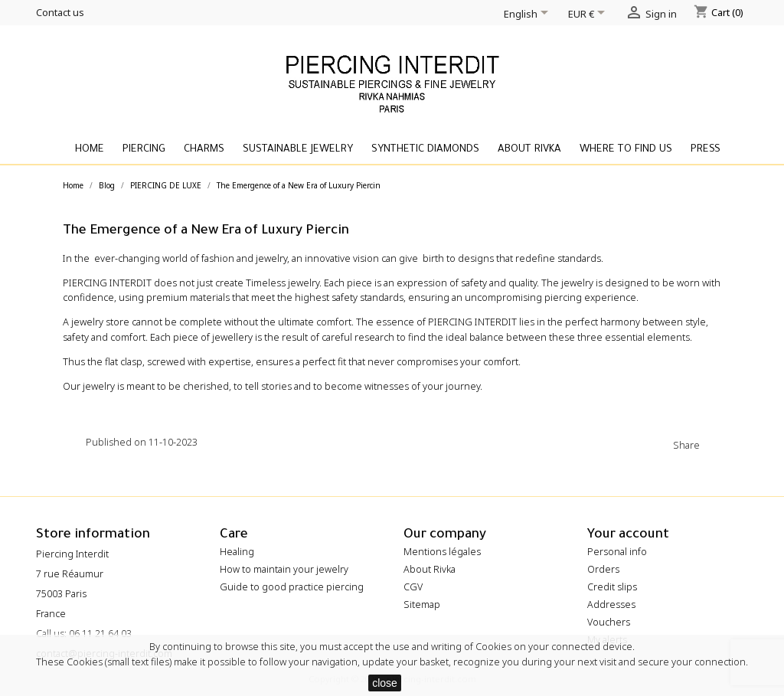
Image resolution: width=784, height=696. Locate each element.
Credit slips (612, 587)
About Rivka (529, 150)
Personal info (617, 552)
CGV (413, 587)
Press (706, 150)
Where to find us (626, 150)
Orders (603, 569)
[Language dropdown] (529, 15)
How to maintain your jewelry (284, 569)
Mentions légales (442, 552)
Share (715, 444)
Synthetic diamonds (425, 150)
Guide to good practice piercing (292, 587)
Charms (204, 150)
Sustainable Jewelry (298, 150)
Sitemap (422, 605)
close (385, 683)
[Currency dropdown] (589, 15)
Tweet (743, 444)
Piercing (144, 150)
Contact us (60, 12)
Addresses (611, 605)
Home (90, 150)
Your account (628, 536)
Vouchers (609, 622)
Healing (237, 552)
